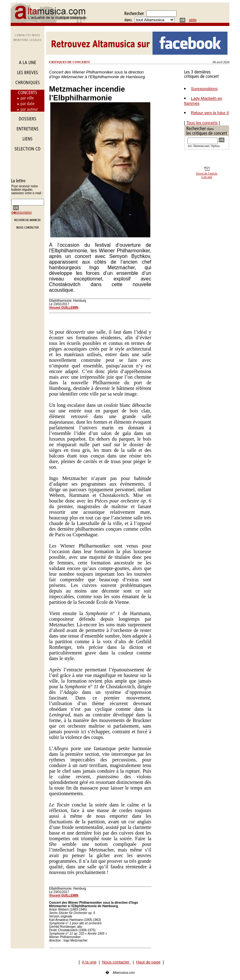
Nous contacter (116, 962)
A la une (89, 962)
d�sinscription (22, 212)
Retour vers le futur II (210, 113)
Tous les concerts (202, 123)
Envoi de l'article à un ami (207, 175)
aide (193, 20)
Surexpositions (204, 89)
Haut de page (148, 962)
